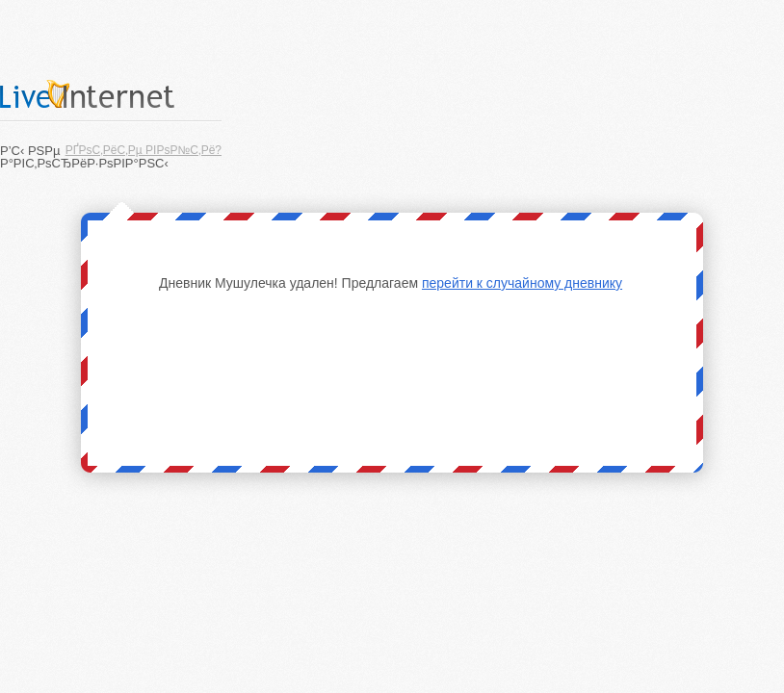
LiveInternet (111, 94)
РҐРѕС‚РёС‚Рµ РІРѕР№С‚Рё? (144, 150)
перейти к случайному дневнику (522, 283)
